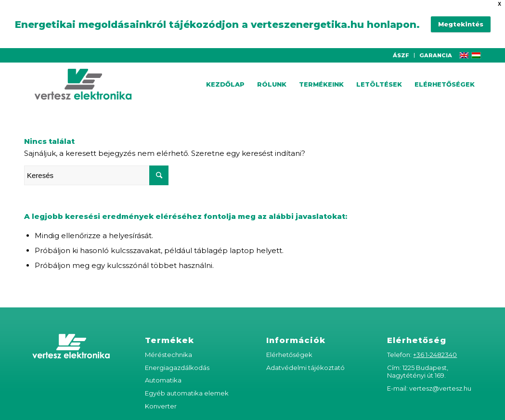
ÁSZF (401, 51)
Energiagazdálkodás (177, 364)
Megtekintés (461, 22)
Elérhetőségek (289, 351)
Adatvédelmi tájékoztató (305, 364)
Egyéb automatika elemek (187, 390)
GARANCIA (436, 51)
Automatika (163, 377)
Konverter (161, 402)
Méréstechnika (168, 351)
